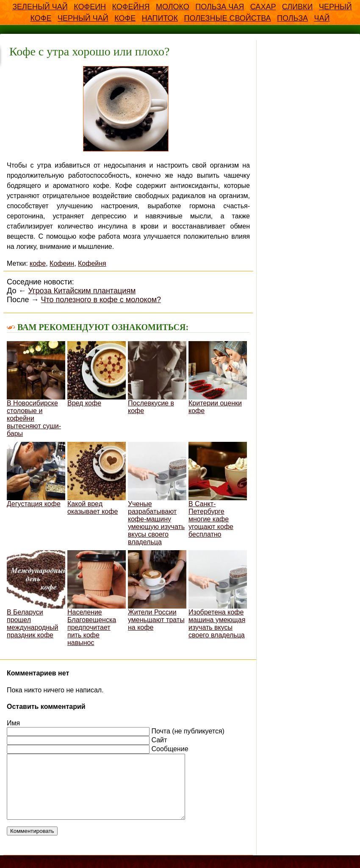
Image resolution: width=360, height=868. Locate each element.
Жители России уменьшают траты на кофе (157, 591)
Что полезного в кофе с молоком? (101, 300)
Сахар (263, 7)
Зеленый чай (40, 7)
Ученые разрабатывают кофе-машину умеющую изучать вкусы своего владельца (157, 494)
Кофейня (131, 7)
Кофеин (90, 7)
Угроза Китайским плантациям (82, 291)
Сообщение (170, 749)
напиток (160, 18)
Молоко (173, 7)
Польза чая (220, 7)
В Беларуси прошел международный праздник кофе (36, 594)
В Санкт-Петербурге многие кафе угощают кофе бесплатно (218, 490)
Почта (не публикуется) (188, 731)
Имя (13, 723)
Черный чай (83, 18)
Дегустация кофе (36, 475)
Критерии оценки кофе (218, 378)
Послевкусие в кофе (157, 378)
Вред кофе (97, 374)
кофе (125, 18)
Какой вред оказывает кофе (97, 478)
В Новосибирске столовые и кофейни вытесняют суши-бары (36, 389)
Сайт (159, 740)
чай (322, 18)
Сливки (298, 7)
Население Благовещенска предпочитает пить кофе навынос (97, 598)
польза (292, 18)
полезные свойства (227, 18)
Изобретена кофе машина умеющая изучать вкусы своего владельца (218, 594)
